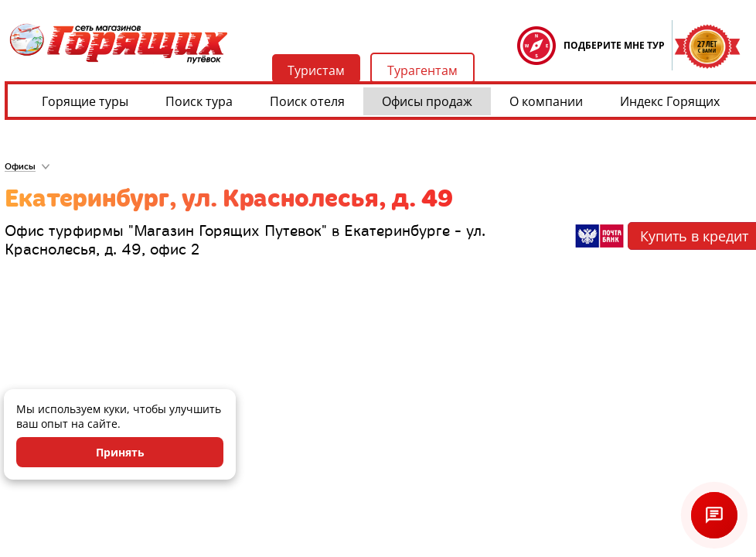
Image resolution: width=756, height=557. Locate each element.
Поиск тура (199, 101)
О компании (546, 101)
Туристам (316, 70)
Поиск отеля (307, 101)
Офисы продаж (427, 101)
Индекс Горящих (670, 101)
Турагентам (422, 70)
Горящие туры (85, 101)
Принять (120, 452)
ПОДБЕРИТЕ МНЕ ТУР (614, 45)
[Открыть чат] (714, 515)
